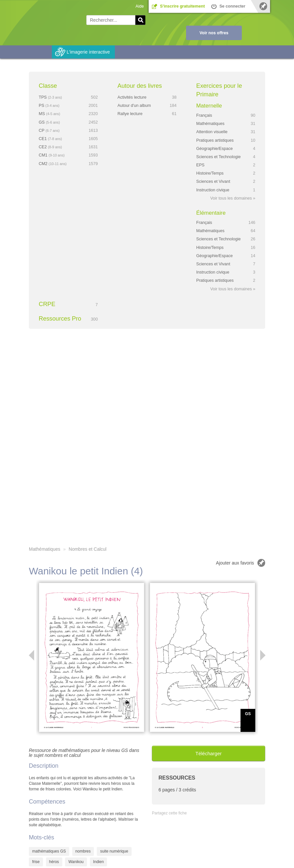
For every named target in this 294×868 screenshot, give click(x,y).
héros (54, 862)
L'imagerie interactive (88, 52)
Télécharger (208, 753)
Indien (99, 862)
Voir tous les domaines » (233, 198)
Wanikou (76, 862)
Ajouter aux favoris (235, 563)
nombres (83, 851)
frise (36, 862)
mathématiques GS (49, 851)
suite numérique (114, 851)
